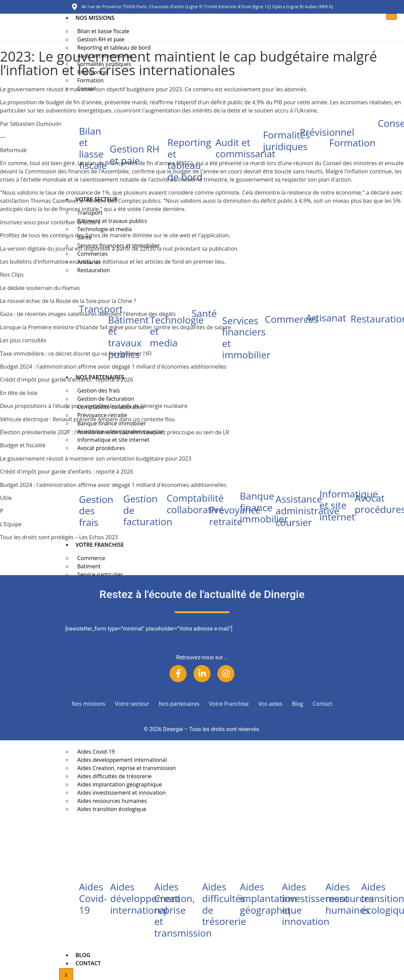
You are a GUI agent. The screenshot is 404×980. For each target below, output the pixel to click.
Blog (83, 955)
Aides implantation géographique (271, 898)
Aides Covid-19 (93, 898)
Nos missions (95, 18)
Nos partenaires (179, 704)
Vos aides (270, 704)
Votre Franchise (100, 545)
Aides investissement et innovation (315, 904)
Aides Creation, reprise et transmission (183, 910)
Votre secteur (132, 704)
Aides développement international (145, 898)
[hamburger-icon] (391, 17)
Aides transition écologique (112, 809)
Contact (88, 963)
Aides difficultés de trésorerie (224, 904)
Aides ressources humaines (350, 898)
